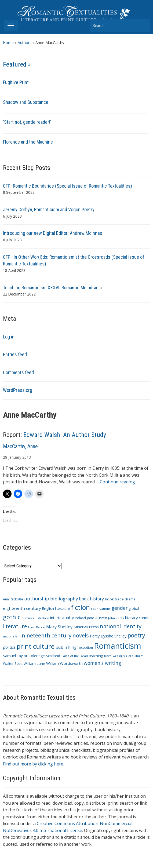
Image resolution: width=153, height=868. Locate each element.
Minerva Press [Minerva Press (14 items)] (86, 627)
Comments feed (18, 372)
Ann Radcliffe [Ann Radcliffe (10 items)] (13, 599)
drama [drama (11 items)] (130, 599)
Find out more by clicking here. (34, 764)
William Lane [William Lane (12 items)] (34, 663)
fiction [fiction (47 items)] (81, 607)
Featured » (17, 64)
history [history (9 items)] (27, 618)
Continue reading (120, 482)
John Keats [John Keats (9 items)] (116, 618)
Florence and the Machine (28, 142)
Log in (9, 337)
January (15, 457)
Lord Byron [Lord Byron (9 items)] (37, 627)
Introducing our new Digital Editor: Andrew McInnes (53, 233)
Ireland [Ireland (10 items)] (80, 618)
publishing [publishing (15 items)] (66, 647)
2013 (27, 457)
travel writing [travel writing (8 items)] (113, 656)
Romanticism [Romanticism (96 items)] (118, 646)
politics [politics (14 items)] (9, 647)
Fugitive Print (16, 82)
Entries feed (15, 354)
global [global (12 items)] (134, 608)
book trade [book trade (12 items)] (114, 599)
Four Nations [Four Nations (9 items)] (101, 609)
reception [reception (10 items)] (85, 648)
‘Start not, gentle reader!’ (27, 122)
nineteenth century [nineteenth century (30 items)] (47, 635)
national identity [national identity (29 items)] (121, 626)
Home (8, 43)
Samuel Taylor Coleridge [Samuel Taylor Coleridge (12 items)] (24, 656)
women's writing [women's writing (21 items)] (102, 663)
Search (143, 25)
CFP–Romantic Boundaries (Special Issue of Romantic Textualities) (68, 186)
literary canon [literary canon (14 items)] (137, 618)
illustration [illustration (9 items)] (41, 618)
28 (5, 457)
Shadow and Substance (26, 102)
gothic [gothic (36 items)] (12, 617)
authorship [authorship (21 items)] (37, 599)
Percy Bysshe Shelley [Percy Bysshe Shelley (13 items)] (108, 636)
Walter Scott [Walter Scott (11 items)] (13, 663)
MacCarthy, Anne (20, 446)
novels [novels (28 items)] (81, 635)
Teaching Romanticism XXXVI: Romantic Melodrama (52, 288)
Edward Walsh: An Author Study (65, 435)
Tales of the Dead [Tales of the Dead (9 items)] (74, 656)
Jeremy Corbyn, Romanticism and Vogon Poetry (49, 209)
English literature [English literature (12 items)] (56, 608)
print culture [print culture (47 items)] (36, 646)
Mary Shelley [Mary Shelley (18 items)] (59, 627)
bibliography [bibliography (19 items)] (64, 599)
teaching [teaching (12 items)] (96, 656)
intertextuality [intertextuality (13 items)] (62, 618)
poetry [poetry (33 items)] (136, 635)
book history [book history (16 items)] (91, 599)
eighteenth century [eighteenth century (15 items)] (22, 608)
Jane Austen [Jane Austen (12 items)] (97, 618)
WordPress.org (18, 390)
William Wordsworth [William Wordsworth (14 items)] (64, 663)
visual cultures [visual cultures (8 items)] (133, 656)
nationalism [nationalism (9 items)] (12, 636)
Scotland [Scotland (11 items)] (53, 656)
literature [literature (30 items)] (15, 626)
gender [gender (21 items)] (120, 608)
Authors (25, 43)
